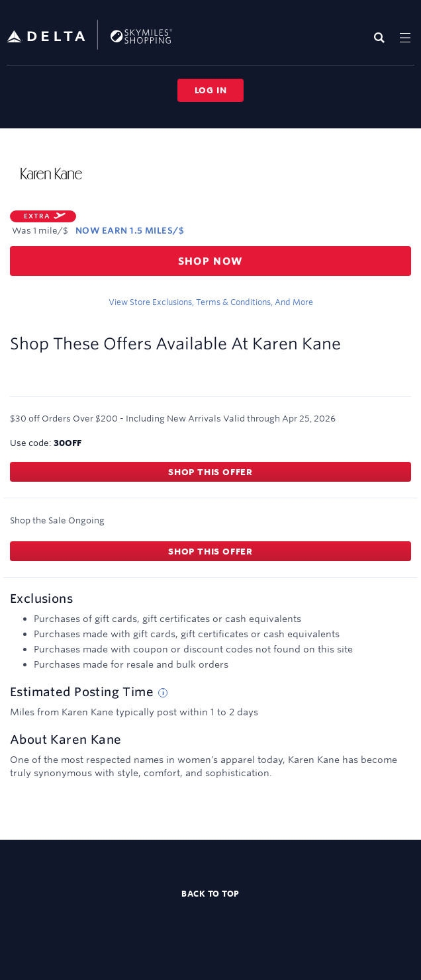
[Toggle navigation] (405, 37)
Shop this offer (210, 472)
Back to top (210, 893)
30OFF (68, 443)
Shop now (211, 261)
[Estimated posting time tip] (163, 693)
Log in (211, 90)
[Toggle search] (382, 37)
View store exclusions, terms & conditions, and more (211, 302)
